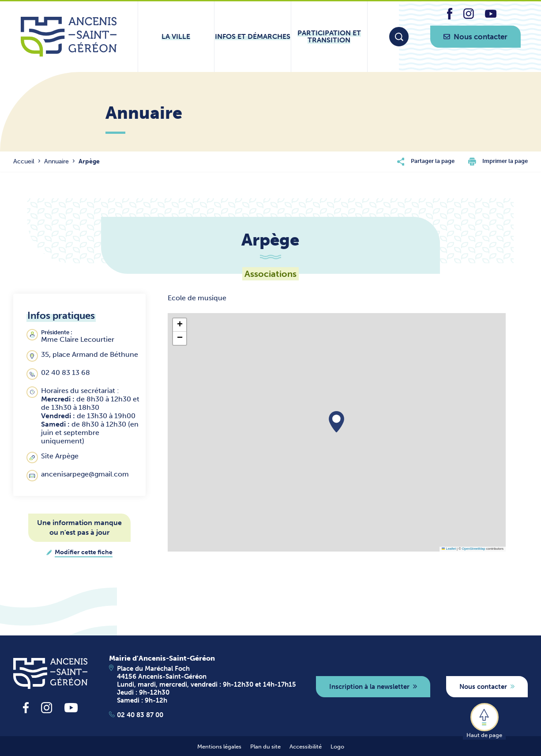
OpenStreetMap (474, 549)
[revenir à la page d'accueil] (50, 673)
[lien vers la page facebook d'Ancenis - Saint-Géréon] (450, 17)
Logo (337, 747)
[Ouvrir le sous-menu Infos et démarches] (252, 37)
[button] (336, 422)
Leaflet (449, 549)
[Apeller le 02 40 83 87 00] (203, 715)
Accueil (24, 161)
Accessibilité (306, 747)
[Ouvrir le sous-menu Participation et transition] (329, 37)
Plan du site (265, 747)
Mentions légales (219, 747)
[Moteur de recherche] (399, 37)
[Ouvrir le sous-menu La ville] (176, 37)
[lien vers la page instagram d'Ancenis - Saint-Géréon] (469, 17)
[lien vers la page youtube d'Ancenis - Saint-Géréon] (491, 15)
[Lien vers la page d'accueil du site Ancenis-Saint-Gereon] (69, 37)
